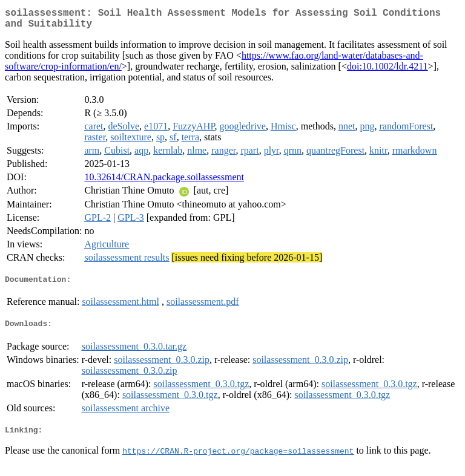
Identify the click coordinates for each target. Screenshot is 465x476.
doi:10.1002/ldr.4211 (387, 71)
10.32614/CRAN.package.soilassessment (164, 182)
